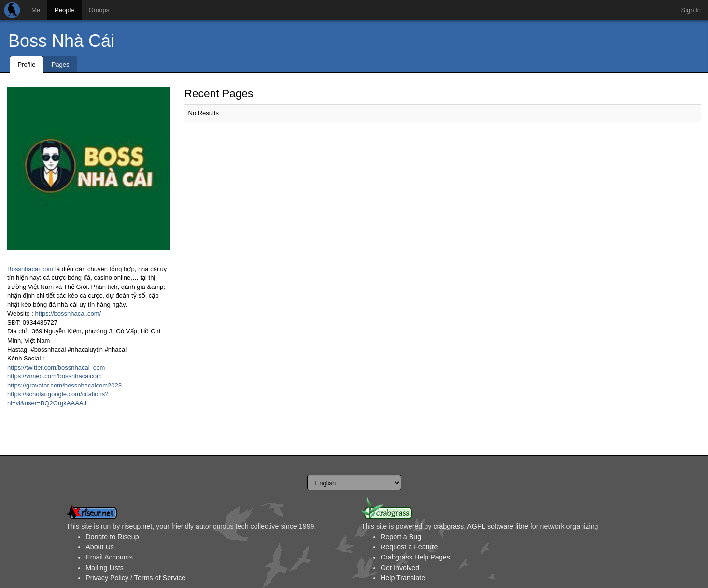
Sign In (691, 10)
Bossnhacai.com (30, 269)
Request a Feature (409, 547)
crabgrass (448, 526)
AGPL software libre (498, 526)
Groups (99, 10)
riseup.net (137, 526)
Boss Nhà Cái (61, 41)
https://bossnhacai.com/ (68, 313)
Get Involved (400, 568)
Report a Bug (401, 537)
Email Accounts (109, 557)
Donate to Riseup (112, 537)
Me (36, 10)
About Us (100, 547)
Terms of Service (160, 578)
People (64, 10)
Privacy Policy (107, 578)
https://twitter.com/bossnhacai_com (56, 367)
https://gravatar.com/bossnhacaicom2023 (64, 385)
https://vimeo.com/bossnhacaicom (55, 376)
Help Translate (403, 578)
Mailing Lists (105, 568)
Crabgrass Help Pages (415, 557)
